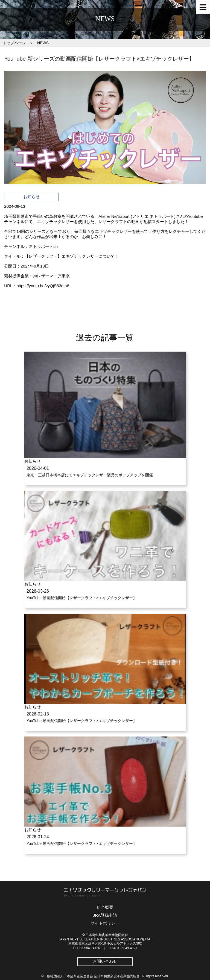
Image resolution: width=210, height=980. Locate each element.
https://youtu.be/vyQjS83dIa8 (43, 286)
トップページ (14, 43)
